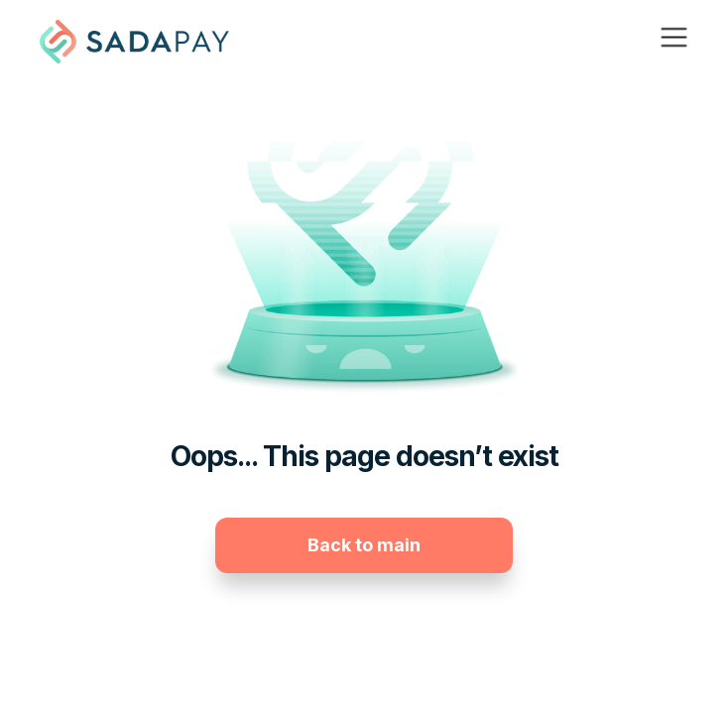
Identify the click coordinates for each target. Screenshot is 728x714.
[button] (674, 42)
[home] (134, 42)
